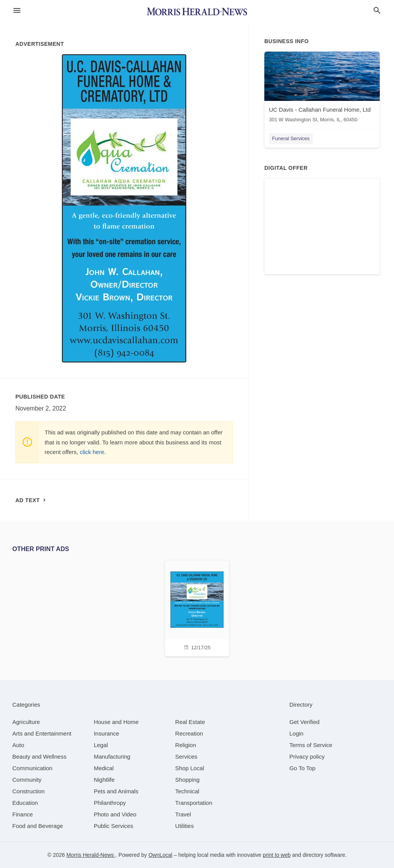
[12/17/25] (197, 607)
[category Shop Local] (189, 768)
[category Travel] (183, 814)
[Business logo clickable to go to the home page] (197, 12)
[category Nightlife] (104, 780)
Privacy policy (307, 757)
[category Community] (27, 780)
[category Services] (186, 757)
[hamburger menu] (17, 11)
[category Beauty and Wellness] (39, 757)
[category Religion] (185, 745)
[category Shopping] (187, 780)
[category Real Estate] (190, 722)
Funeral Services (291, 138)
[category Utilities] (184, 826)
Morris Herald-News (91, 855)
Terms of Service (311, 745)
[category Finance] (23, 814)
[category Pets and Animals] (116, 791)
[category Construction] (28, 791)
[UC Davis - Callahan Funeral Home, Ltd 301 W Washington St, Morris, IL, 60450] (322, 89)
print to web (277, 855)
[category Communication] (32, 768)
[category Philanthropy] (110, 803)
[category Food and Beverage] (38, 826)
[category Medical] (104, 768)
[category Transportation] (194, 803)
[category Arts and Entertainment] (42, 733)
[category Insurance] (107, 733)
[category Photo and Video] (115, 814)
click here (92, 452)
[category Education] (25, 803)
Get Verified (304, 722)
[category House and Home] (116, 722)
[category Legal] (101, 745)
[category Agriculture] (26, 722)
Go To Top (302, 768)
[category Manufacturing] (112, 757)
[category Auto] (18, 745)
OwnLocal (160, 855)
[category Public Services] (114, 826)
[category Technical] (187, 791)
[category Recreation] (189, 733)
